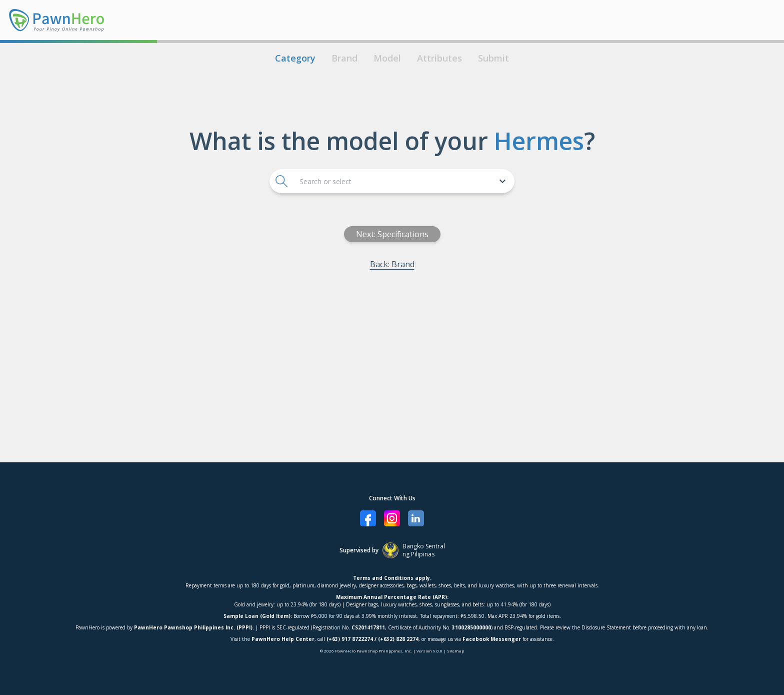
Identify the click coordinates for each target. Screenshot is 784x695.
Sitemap (455, 651)
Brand (344, 58)
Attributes (439, 58)
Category (295, 58)
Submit (493, 58)
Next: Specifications (392, 234)
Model (387, 58)
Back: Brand (392, 264)
